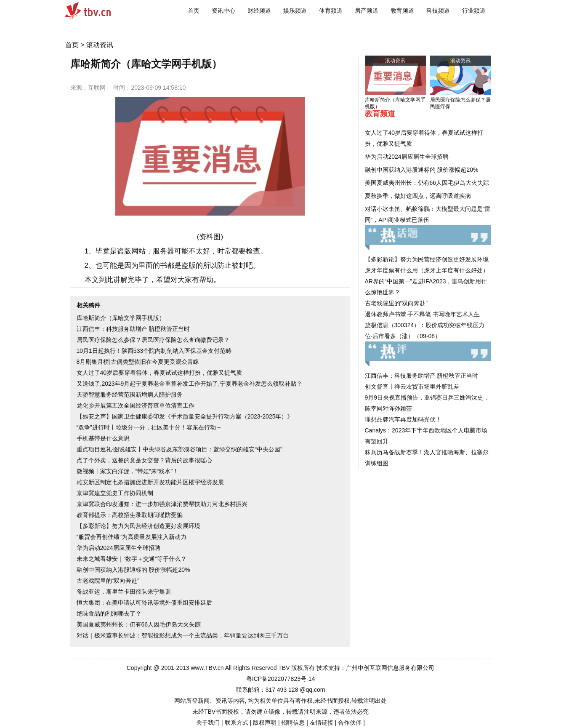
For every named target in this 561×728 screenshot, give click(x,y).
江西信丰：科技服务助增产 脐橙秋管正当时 (133, 329)
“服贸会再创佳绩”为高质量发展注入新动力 (132, 537)
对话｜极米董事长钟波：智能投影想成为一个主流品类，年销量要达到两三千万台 (183, 635)
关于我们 (208, 723)
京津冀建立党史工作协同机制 (115, 493)
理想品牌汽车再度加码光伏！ (403, 419)
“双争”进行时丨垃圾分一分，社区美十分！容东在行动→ (149, 427)
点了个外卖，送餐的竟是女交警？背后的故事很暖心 (144, 460)
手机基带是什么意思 (103, 438)
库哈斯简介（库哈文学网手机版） (121, 318)
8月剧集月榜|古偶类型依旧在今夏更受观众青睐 (138, 362)
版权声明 (265, 723)
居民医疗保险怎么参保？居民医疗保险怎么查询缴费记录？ (153, 340)
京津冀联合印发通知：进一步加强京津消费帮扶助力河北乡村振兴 (162, 504)
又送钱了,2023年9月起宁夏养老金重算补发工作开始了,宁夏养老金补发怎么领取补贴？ (190, 384)
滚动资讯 (100, 45)
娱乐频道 (295, 11)
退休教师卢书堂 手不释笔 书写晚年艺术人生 (423, 314)
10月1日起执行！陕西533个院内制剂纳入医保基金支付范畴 (154, 351)
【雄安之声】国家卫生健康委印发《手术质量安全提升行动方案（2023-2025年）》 (185, 416)
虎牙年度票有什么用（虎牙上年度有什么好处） (427, 270)
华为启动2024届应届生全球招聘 (118, 548)
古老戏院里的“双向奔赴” (108, 581)
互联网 (97, 88)
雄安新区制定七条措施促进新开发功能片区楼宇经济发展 (150, 482)
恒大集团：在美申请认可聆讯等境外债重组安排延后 (144, 603)
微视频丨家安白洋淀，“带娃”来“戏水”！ (128, 471)
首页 (194, 11)
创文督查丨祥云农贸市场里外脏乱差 (412, 387)
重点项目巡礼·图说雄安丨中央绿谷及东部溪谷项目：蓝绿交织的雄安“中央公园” (179, 449)
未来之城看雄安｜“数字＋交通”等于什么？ (132, 559)
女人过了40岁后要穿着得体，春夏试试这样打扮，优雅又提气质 (160, 373)
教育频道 (402, 11)
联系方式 (237, 723)
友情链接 (322, 723)
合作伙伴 (350, 723)
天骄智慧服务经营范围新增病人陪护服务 (130, 395)
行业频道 (474, 11)
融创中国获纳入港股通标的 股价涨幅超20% (133, 570)
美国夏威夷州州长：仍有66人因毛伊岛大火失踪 (139, 624)
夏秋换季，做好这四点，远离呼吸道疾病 (418, 196)
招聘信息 (293, 723)
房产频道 (367, 11)
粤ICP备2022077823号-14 (280, 679)
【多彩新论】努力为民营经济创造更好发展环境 (138, 526)
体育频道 (331, 11)
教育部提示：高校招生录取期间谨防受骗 (130, 515)
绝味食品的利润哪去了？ (109, 613)
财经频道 (259, 11)
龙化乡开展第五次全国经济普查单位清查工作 (136, 405)
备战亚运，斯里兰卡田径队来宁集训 (124, 592)
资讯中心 (223, 11)
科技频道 (438, 11)
